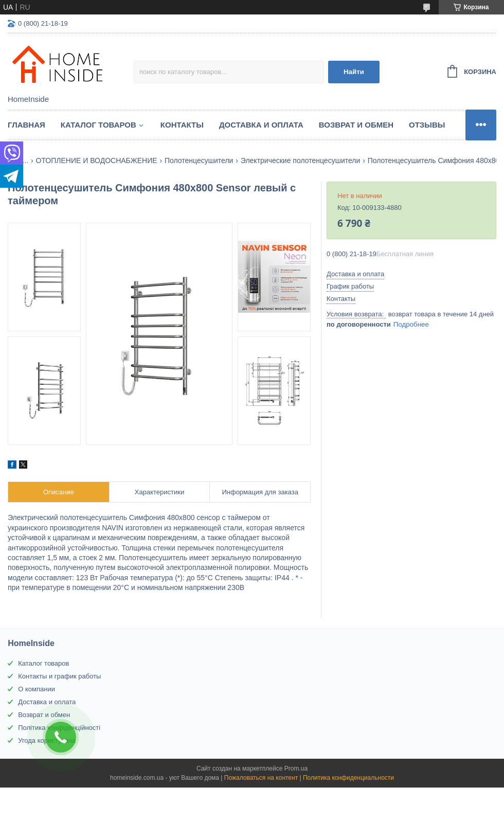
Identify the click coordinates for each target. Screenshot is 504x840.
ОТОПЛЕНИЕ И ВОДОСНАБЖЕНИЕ (97, 160)
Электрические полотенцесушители (300, 160)
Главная (26, 125)
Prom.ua (296, 768)
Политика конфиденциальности (348, 778)
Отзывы (427, 125)
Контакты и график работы (59, 676)
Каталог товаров (98, 125)
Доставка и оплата (261, 125)
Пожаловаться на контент (261, 778)
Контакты (182, 125)
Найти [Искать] (354, 72)
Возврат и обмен (356, 125)
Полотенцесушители (199, 160)
